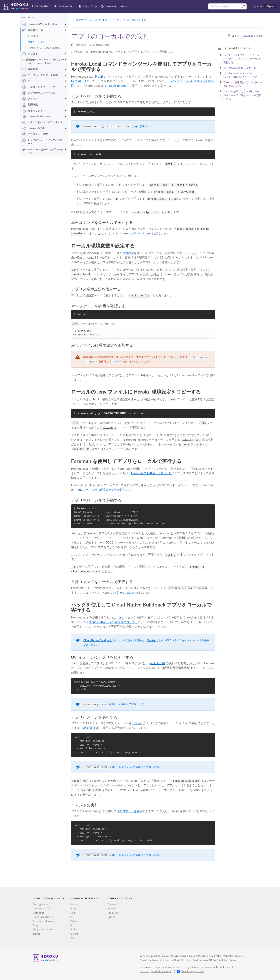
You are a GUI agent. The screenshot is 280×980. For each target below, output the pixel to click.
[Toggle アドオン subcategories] (66, 99)
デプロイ (30, 54)
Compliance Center (43, 917)
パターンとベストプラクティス (42, 122)
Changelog (111, 6)
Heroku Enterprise (36, 117)
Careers (112, 904)
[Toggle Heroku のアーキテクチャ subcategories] (66, 24)
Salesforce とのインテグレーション (43, 151)
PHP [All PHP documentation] (73, 917)
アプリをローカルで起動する (96, 96)
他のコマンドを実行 (129, 811)
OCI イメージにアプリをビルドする (102, 657)
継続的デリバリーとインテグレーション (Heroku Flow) (43, 62)
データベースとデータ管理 (40, 75)
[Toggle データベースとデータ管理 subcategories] (66, 75)
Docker (152, 640)
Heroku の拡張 (33, 128)
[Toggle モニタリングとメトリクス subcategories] (66, 87)
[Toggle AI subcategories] (66, 81)
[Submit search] (244, 6)
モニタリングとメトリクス (40, 87)
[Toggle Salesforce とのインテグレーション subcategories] (66, 149)
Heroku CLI (78, 81)
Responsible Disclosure (217, 967)
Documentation (41, 909)
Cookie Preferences (161, 972)
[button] (211, 111)
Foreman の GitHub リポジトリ (151, 473)
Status (36, 934)
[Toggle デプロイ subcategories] (66, 54)
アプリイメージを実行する (94, 717)
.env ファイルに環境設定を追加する (102, 345)
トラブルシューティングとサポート (42, 142)
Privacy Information (192, 967)
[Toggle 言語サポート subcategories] (66, 69)
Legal (158, 967)
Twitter (190, 899)
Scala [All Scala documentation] (73, 929)
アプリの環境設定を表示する (96, 289)
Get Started (65, 6)
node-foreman (119, 86)
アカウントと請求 (35, 134)
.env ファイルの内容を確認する (98, 306)
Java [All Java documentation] (73, 913)
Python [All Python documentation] (74, 921)
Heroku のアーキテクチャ (40, 24)
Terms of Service (171, 967)
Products (113, 913)
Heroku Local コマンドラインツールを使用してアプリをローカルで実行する (243, 59)
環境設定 (128, 253)
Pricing (112, 917)
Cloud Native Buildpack (98, 640)
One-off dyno (143, 233)
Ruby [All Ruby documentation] (73, 909)
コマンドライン (36, 42)
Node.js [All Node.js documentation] (74, 904)
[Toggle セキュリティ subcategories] (66, 110)
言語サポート (32, 69)
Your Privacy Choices (189, 972)
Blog (35, 925)
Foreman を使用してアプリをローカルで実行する (126, 461)
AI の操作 (33, 36)
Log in (255, 6)
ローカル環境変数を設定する (240, 68)
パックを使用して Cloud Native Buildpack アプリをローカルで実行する (242, 95)
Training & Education (44, 921)
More (124, 6)
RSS (185, 899)
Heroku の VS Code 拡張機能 (44, 48)
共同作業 (30, 105)
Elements (113, 909)
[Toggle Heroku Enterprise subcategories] (66, 116)
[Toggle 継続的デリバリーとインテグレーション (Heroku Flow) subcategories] (66, 60)
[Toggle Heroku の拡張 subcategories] (66, 128)
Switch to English (252, 36)
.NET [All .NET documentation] (73, 938)
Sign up (271, 6)
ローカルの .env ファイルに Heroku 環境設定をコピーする (136, 392)
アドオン (30, 99)
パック (167, 617)
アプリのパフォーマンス (39, 93)
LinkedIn (200, 899)
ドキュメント (90, 6)
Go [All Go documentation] (72, 925)
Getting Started (41, 904)
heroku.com (147, 967)
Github (195, 899)
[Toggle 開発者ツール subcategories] (66, 30)
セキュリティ (32, 111)
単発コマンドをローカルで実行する (102, 223)
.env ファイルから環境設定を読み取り (101, 490)
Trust (235, 967)
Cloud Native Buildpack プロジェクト (113, 622)
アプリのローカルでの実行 (131, 20)
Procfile (100, 77)
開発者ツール (32, 30)
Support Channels (43, 929)
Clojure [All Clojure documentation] (74, 934)
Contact (144, 972)
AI (26, 81)
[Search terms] (227, 6)
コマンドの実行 (85, 805)
